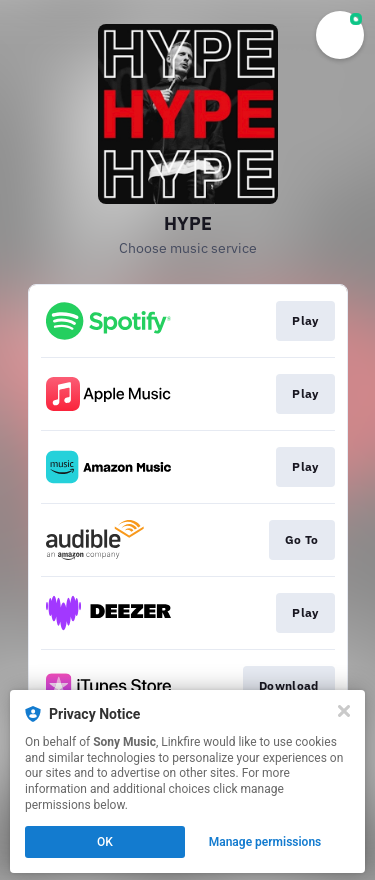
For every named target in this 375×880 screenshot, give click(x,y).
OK (105, 842)
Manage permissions (265, 842)
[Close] (344, 711)
